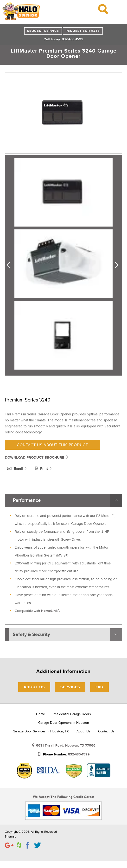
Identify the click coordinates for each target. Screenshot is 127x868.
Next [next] (118, 265)
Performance (27, 500)
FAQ (99, 687)
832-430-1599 (79, 754)
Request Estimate (83, 31)
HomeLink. (50, 611)
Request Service (43, 31)
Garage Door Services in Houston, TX (41, 731)
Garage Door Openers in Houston (64, 723)
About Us (34, 687)
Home (41, 714)
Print (42, 469)
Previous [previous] (10, 265)
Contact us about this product (52, 445)
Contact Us (106, 731)
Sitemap (10, 837)
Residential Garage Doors (72, 714)
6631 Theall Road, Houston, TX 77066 (66, 745)
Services (70, 687)
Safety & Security (31, 635)
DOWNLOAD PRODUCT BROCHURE (37, 458)
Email (16, 469)
